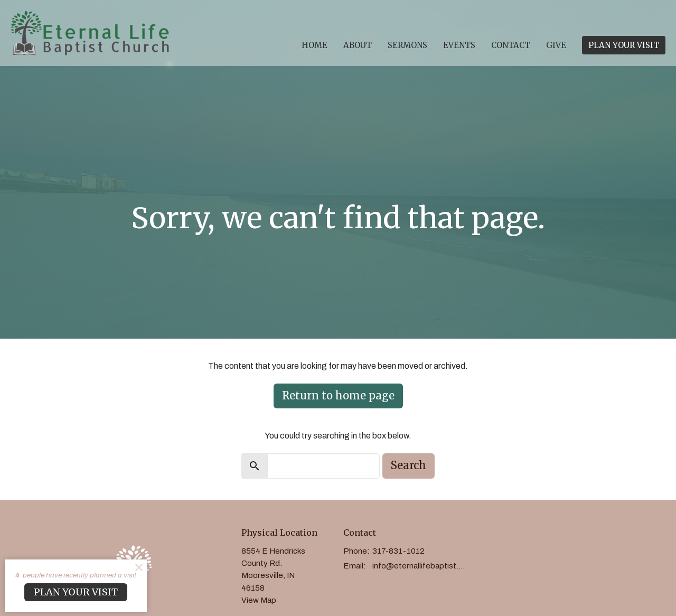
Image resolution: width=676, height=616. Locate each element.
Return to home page (338, 395)
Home (314, 45)
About (358, 45)
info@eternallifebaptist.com (421, 566)
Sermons (407, 45)
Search (409, 465)
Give (556, 45)
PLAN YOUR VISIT (624, 45)
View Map (259, 600)
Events (459, 45)
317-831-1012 (398, 551)
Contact (511, 45)
